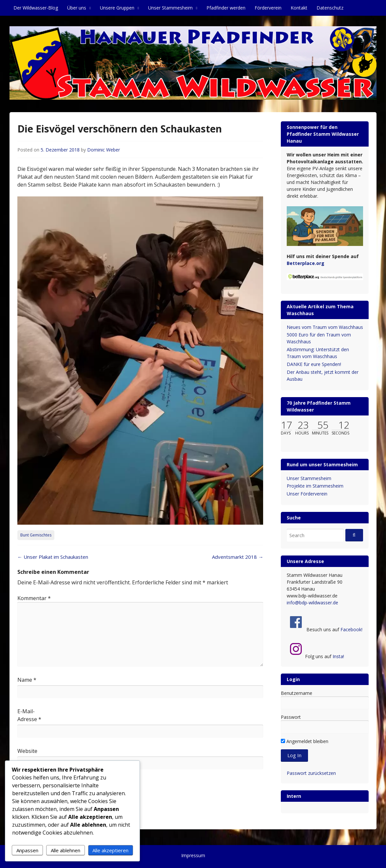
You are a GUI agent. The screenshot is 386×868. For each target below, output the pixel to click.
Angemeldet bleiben (305, 741)
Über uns (77, 8)
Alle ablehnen (66, 850)
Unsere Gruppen (117, 8)
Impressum (193, 855)
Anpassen (27, 850)
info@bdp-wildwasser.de (312, 603)
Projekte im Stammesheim (315, 486)
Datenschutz (330, 8)
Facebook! (351, 629)
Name (27, 680)
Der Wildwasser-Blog (36, 8)
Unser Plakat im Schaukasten (53, 557)
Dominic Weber (104, 150)
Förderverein (268, 8)
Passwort (291, 717)
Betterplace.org (306, 263)
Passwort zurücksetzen (311, 773)
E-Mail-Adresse (29, 715)
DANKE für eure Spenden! (314, 364)
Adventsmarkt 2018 (238, 557)
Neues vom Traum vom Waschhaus (325, 327)
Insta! (338, 656)
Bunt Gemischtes (36, 535)
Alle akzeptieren (110, 850)
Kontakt (299, 8)
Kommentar (34, 598)
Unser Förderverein (307, 494)
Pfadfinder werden (226, 8)
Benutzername (297, 693)
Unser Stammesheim (170, 8)
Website (27, 751)
